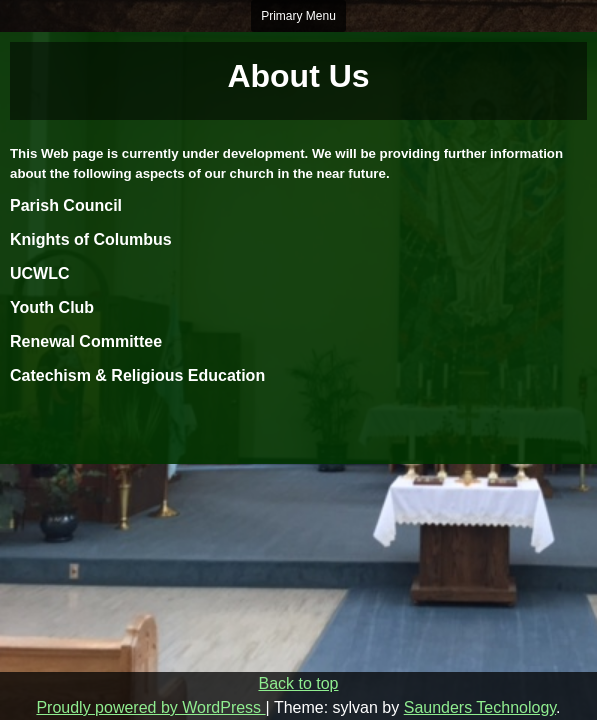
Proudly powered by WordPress (150, 707)
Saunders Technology (480, 707)
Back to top (298, 683)
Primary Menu (298, 16)
